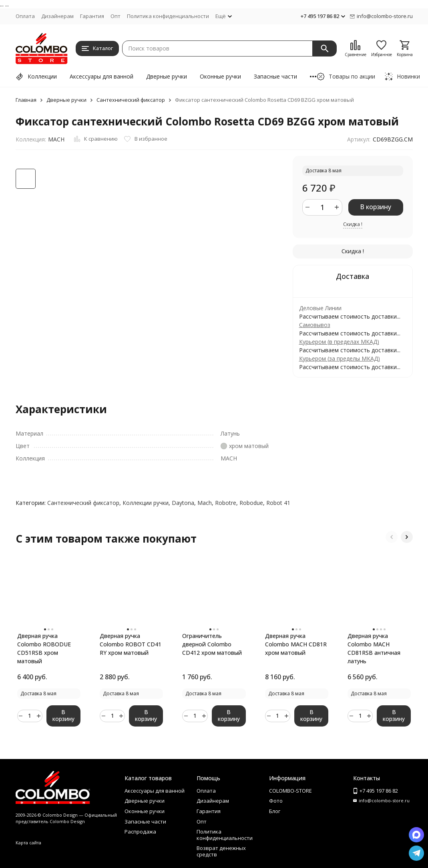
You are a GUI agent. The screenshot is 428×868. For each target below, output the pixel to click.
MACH (56, 139)
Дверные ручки (167, 76)
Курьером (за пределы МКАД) (340, 358)
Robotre (226, 503)
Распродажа (140, 832)
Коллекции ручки (146, 503)
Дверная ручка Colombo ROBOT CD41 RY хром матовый (131, 644)
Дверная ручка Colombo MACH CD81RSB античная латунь (374, 648)
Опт (116, 16)
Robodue (251, 503)
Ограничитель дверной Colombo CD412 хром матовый (212, 644)
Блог (275, 811)
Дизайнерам (57, 16)
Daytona (183, 503)
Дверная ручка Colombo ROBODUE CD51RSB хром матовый (44, 648)
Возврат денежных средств (221, 851)
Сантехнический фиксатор (131, 100)
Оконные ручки (220, 76)
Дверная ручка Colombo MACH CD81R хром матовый (296, 644)
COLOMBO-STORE (290, 791)
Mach (205, 503)
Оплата (25, 16)
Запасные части (275, 76)
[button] (392, 537)
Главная (26, 100)
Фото (276, 801)
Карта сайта (28, 843)
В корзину (376, 207)
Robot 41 (278, 503)
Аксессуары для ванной (101, 76)
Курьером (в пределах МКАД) (339, 342)
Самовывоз (315, 325)
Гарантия (92, 16)
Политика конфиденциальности (168, 16)
